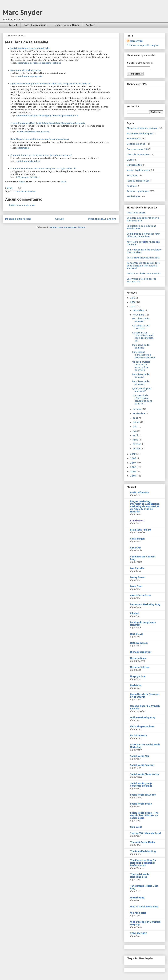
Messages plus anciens (102, 219)
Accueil (13, 25)
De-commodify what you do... (26, 70)
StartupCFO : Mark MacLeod (145, 833)
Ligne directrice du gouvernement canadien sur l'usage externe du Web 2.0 (50, 83)
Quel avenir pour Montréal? (142, 390)
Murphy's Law (138, 676)
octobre (138, 409)
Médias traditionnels (138, 170)
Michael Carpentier (141, 652)
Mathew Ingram (139, 643)
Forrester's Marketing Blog (145, 604)
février (137, 444)
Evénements (134, 139)
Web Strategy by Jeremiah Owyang (145, 923)
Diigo (22, 182)
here (63, 182)
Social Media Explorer (142, 765)
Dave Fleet (136, 586)
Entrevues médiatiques (140, 133)
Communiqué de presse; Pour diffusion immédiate (143, 235)
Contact (90, 25)
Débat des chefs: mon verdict (144, 273)
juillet (137, 422)
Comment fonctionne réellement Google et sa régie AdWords (43, 168)
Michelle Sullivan (140, 667)
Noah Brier (136, 685)
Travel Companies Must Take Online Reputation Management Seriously (48, 123)
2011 (133, 306)
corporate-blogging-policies (45, 63)
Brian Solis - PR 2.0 (140, 530)
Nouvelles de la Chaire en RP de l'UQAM (145, 696)
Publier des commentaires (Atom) (68, 227)
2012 (133, 302)
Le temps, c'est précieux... (141, 327)
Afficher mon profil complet (143, 45)
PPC (18, 177)
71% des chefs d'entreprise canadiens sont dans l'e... (142, 399)
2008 (134, 458)
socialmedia (23, 63)
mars (136, 440)
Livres (130, 160)
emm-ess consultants (67, 25)
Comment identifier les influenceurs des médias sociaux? (41, 155)
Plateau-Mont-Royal (138, 181)
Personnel (132, 175)
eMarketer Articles (141, 595)
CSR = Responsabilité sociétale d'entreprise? (144, 251)
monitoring (43, 132)
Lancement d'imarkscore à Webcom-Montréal (144, 355)
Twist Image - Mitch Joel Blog (144, 887)
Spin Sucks (136, 827)
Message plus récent (18, 219)
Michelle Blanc (138, 658)
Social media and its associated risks (30, 48)
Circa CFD (135, 548)
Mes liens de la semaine (141, 320)
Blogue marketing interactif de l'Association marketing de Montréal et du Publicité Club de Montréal (145, 506)
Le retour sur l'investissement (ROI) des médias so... (143, 337)
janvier (137, 448)
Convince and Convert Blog (143, 558)
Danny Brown (138, 577)
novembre (139, 315)
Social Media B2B (139, 756)
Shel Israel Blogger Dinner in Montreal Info (143, 219)
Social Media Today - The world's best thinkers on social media (144, 815)
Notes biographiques (36, 25)
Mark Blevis (137, 634)
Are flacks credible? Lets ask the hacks (143, 243)
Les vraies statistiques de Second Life (141, 280)
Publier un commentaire (22, 205)
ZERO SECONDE (138, 933)
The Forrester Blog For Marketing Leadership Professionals (143, 863)
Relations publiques (138, 191)
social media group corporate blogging (141, 784)
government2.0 (70, 116)
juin (135, 426)
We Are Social (138, 913)
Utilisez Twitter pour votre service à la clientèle (141, 366)
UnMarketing (137, 898)
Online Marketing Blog (143, 717)
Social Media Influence (143, 795)
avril (136, 435)
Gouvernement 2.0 (137, 149)
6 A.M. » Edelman (140, 492)
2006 (134, 467)
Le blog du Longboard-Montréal (143, 624)
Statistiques (134, 196)
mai (135, 431)
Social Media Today (141, 804)
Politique (132, 186)
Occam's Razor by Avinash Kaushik (145, 707)
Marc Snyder (22, 12)
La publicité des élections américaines (141, 227)
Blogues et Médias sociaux (142, 128)
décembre (139, 310)
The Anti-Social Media (142, 842)
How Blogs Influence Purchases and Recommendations (40, 139)
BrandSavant (137, 521)
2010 (133, 454)
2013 (133, 298)
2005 (134, 471)
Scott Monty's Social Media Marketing (145, 746)
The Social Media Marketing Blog (140, 876)
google (25, 177)
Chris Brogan (137, 539)
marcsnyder (137, 41)
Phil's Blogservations (142, 726)
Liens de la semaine (25, 191)
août (136, 418)
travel (20, 132)
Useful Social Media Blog (144, 907)
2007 (133, 463)
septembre (139, 413)
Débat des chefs (136, 213)
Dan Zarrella (137, 568)
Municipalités (134, 165)
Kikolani (135, 613)
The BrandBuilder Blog (143, 851)
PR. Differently (138, 735)
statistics (35, 161)
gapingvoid (36, 76)
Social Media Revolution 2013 (143, 258)
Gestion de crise (136, 144)
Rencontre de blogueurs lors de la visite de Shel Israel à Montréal (143, 266)
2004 (134, 476)
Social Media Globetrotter (145, 774)
